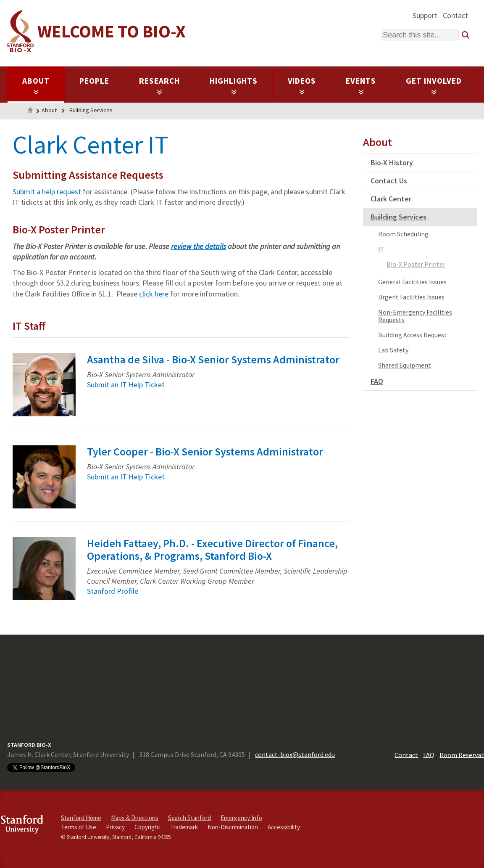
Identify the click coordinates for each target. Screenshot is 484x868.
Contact (455, 15)
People (94, 81)
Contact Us (389, 181)
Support (425, 15)
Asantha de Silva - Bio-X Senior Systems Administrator (213, 359)
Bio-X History (392, 163)
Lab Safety (393, 350)
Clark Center (391, 199)
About (36, 85)
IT (381, 249)
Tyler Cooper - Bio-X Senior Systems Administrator (205, 451)
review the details (199, 246)
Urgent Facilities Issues (411, 297)
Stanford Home (81, 818)
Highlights (234, 85)
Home (30, 111)
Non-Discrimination (233, 827)
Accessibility (284, 827)
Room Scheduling (403, 234)
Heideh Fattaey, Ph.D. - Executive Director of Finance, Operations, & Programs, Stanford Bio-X (212, 549)
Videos (302, 85)
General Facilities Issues (412, 282)
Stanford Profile (113, 591)
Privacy (115, 827)
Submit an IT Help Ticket (126, 385)
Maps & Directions (135, 818)
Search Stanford (189, 818)
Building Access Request (413, 335)
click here (154, 294)
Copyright (147, 827)
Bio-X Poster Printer (416, 264)
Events (361, 85)
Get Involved (434, 85)
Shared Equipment (405, 365)
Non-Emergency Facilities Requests (415, 316)
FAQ (377, 381)
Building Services (91, 110)
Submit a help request (47, 192)
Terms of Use (79, 827)
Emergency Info (241, 818)
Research (159, 85)
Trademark (184, 827)
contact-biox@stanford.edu (295, 754)
